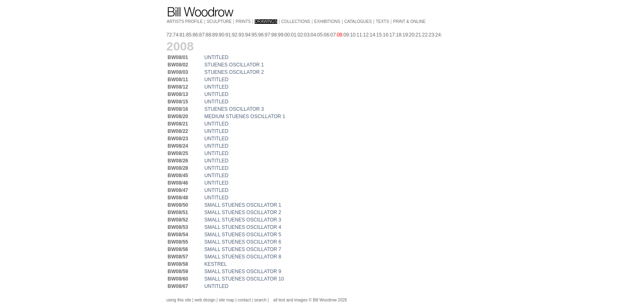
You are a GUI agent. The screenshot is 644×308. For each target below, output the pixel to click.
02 (300, 35)
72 (169, 35)
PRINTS (243, 22)
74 (176, 35)
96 (261, 35)
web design (205, 300)
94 (248, 35)
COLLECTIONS (296, 22)
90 (222, 35)
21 (418, 35)
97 (268, 35)
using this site (179, 300)
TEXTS (382, 22)
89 (215, 35)
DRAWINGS (266, 22)
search (260, 300)
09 (346, 35)
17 (392, 35)
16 (385, 35)
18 (399, 35)
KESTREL (216, 264)
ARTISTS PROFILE (185, 22)
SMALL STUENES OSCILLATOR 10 (244, 279)
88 (208, 35)
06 (326, 35)
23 (431, 35)
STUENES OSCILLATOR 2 (234, 72)
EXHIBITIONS (327, 22)
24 (438, 35)
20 (412, 35)
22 (425, 35)
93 (241, 35)
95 (254, 35)
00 (287, 35)
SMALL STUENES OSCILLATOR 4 (243, 227)
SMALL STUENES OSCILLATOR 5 (243, 235)
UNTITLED (217, 57)
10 (353, 35)
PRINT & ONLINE (409, 22)
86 (195, 35)
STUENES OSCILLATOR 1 (234, 65)
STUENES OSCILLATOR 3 (234, 109)
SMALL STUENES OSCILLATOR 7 (243, 249)
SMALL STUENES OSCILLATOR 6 (243, 242)
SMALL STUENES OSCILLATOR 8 (243, 257)
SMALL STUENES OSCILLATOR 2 (243, 212)
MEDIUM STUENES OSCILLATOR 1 (245, 116)
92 (235, 35)
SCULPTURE (219, 22)
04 (313, 35)
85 (189, 35)
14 (372, 35)
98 (274, 35)
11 (359, 35)
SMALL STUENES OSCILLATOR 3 (243, 220)
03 (307, 35)
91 (228, 35)
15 (379, 35)
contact (244, 300)
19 (405, 35)
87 (202, 35)
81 (182, 35)
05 (320, 35)
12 (366, 35)
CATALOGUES (358, 22)
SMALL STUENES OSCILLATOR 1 (243, 205)
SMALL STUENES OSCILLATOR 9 (243, 271)
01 (293, 35)
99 (280, 35)
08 (339, 35)
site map (227, 300)
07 (333, 35)
